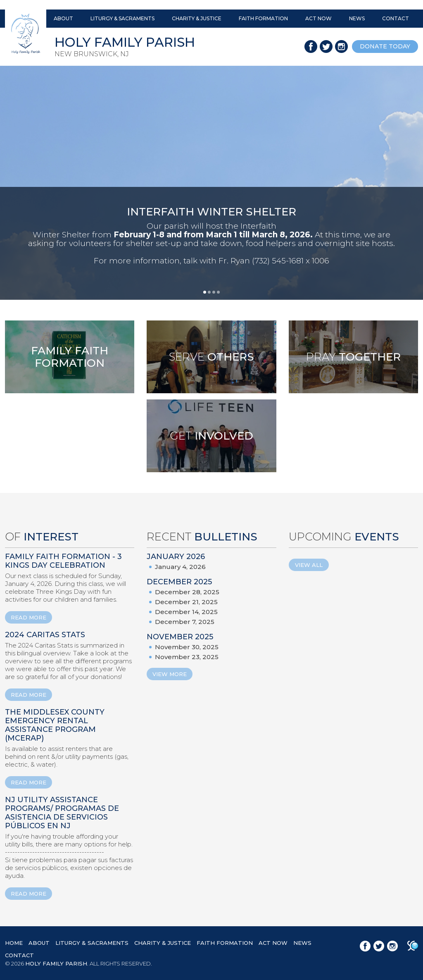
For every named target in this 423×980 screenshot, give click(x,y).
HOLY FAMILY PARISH (56, 963)
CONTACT (396, 18)
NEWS (357, 18)
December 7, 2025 (185, 622)
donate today (385, 46)
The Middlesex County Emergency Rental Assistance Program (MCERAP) (55, 725)
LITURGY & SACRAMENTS (122, 18)
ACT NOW (318, 18)
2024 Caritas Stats (45, 635)
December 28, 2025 (187, 592)
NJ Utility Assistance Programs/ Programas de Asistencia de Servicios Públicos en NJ (62, 813)
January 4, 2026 (180, 567)
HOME (14, 943)
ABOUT (63, 18)
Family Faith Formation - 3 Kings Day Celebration (63, 561)
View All (309, 565)
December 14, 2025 (186, 612)
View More (170, 674)
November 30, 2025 (187, 647)
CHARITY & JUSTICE (197, 18)
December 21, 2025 (186, 602)
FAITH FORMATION (263, 18)
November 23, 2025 (187, 657)
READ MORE (29, 617)
